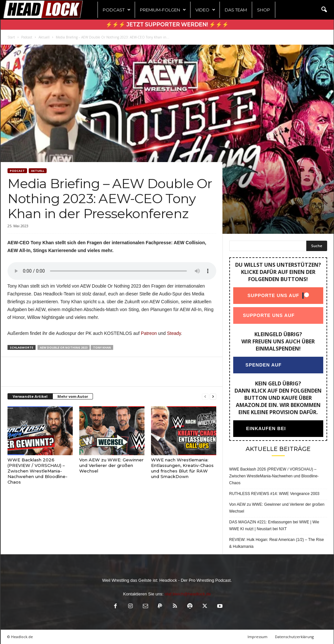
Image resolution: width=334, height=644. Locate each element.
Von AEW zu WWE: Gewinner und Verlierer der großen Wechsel (111, 465)
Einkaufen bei (266, 428)
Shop (264, 10)
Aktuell (44, 37)
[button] (324, 10)
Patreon (149, 333)
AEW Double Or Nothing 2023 (64, 347)
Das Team (236, 10)
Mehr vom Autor (73, 396)
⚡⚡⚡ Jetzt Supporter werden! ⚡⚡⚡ (167, 25)
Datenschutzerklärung (294, 637)
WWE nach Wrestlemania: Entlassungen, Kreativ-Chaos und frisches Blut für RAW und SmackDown (182, 468)
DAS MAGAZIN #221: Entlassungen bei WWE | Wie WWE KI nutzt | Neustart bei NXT (274, 525)
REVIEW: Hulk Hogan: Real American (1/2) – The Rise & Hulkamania (277, 543)
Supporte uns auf (273, 295)
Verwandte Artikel (30, 396)
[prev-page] (205, 397)
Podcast (117, 10)
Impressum (258, 637)
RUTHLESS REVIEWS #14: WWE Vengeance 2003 (274, 494)
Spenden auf (263, 365)
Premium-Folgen (163, 10)
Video (205, 10)
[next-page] (213, 397)
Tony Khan (102, 347)
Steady (174, 333)
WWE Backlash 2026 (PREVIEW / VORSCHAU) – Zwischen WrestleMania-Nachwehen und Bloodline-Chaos (38, 471)
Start (11, 37)
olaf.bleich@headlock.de (188, 594)
